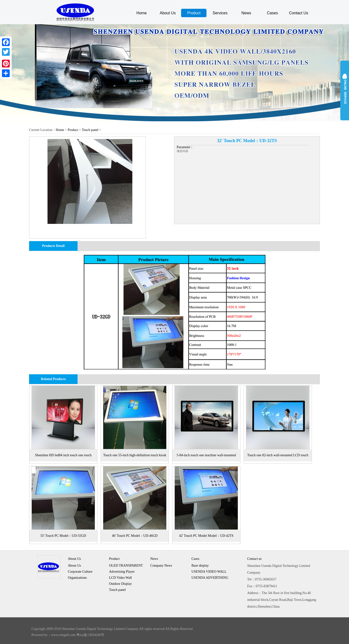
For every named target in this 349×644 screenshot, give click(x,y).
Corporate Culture (80, 572)
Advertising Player (122, 572)
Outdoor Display (120, 584)
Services (220, 13)
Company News (161, 566)
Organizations (77, 578)
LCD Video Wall (120, 578)
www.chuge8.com (63, 635)
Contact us (254, 559)
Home (142, 13)
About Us (168, 13)
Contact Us (298, 13)
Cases (272, 13)
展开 (345, 90)
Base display (200, 566)
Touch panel (90, 130)
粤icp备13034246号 (90, 635)
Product (194, 13)
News (246, 13)
